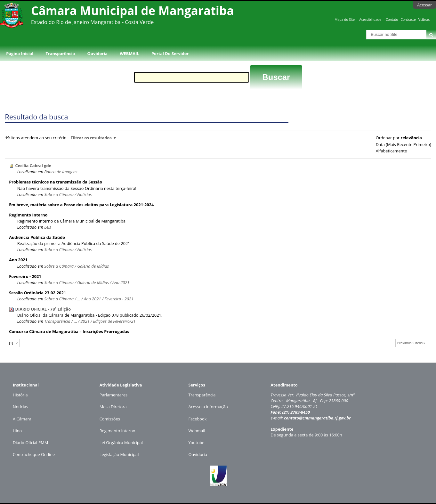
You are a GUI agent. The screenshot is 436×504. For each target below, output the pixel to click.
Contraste (408, 20)
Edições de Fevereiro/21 (114, 321)
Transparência (61, 53)
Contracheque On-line (34, 454)
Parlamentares (113, 395)
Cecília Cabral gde (33, 166)
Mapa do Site (345, 20)
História (20, 395)
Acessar (424, 5)
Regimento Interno (28, 215)
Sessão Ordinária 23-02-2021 (37, 293)
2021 (85, 321)
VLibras (424, 20)
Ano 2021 (18, 260)
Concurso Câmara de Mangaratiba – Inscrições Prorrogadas (69, 331)
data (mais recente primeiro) (404, 144)
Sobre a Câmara (59, 194)
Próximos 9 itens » (411, 343)
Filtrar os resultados (91, 138)
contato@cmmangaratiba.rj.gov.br (317, 418)
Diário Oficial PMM (30, 443)
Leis (48, 227)
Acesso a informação (208, 407)
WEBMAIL (129, 53)
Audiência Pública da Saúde (37, 237)
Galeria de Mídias (93, 266)
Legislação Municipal (119, 454)
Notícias (84, 194)
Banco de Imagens (61, 172)
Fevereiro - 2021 (25, 276)
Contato (392, 20)
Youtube (196, 443)
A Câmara (22, 419)
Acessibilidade (370, 20)
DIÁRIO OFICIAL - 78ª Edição (43, 309)
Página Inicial (20, 53)
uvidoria (199, 454)
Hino (17, 431)
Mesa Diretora (113, 407)
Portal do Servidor (170, 53)
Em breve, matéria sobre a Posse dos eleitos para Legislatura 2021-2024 (81, 205)
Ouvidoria (97, 53)
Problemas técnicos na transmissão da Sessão (56, 182)
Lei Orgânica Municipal (121, 443)
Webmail (197, 431)
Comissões (110, 419)
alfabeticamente (391, 151)
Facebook (197, 419)
